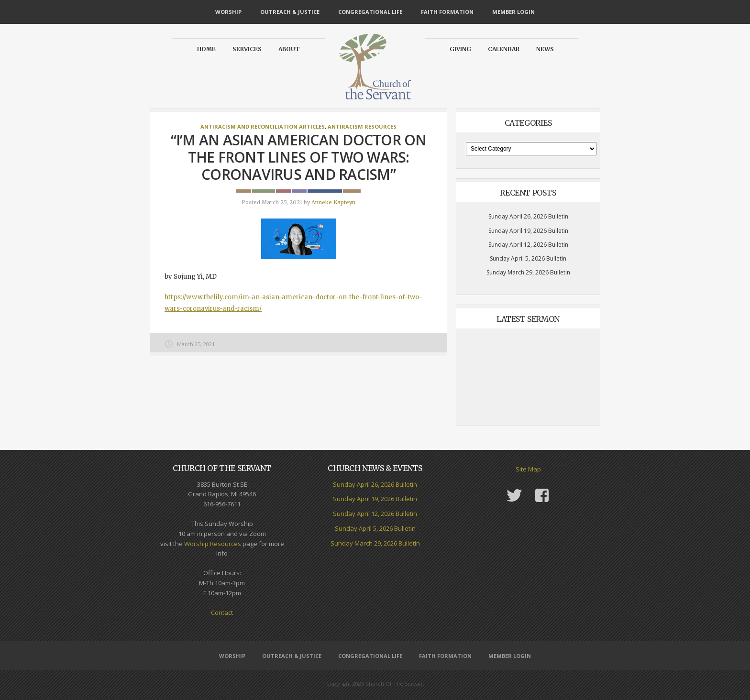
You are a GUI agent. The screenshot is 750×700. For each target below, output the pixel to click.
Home (206, 49)
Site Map (528, 469)
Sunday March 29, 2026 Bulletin (528, 272)
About (289, 49)
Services (247, 49)
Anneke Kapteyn (333, 202)
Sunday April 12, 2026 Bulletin (528, 245)
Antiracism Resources (362, 126)
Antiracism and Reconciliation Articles (263, 126)
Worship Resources (213, 544)
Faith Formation (447, 12)
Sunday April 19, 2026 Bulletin (528, 231)
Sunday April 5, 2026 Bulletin (528, 258)
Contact (222, 612)
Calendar (504, 49)
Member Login (513, 12)
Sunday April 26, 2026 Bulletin (528, 216)
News (545, 49)
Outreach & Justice (290, 12)
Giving (460, 49)
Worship (228, 12)
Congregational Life (370, 12)
